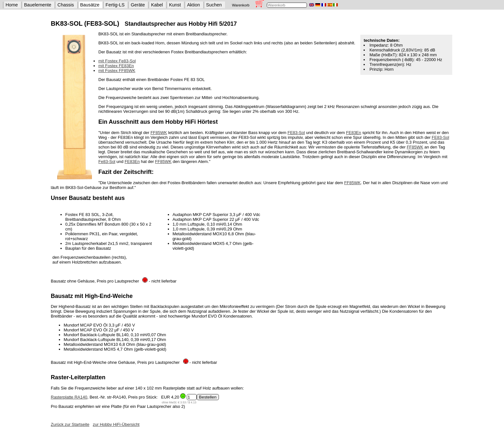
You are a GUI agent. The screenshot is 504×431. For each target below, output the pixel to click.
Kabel (157, 5)
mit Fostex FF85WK (117, 71)
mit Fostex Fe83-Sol (117, 61)
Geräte (138, 5)
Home (12, 5)
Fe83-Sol (107, 162)
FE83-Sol (296, 133)
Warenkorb (241, 5)
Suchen (214, 5)
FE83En (354, 133)
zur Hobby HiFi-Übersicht (116, 424)
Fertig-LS (115, 5)
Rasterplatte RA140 (69, 397)
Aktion (194, 5)
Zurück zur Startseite (70, 424)
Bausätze (90, 5)
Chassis (66, 5)
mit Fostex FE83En (116, 66)
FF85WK (159, 133)
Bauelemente (38, 5)
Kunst (175, 5)
